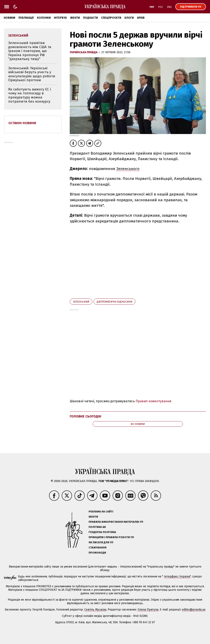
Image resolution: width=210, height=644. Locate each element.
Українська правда (84, 52)
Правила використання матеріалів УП (116, 522)
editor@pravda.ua (194, 610)
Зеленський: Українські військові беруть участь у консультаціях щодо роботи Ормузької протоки (32, 74)
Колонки (44, 18)
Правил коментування (154, 401)
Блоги (129, 18)
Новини (9, 18)
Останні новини (22, 123)
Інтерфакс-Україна (177, 576)
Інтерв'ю (60, 18)
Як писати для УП (101, 542)
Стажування (98, 547)
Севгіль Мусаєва (95, 610)
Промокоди (97, 553)
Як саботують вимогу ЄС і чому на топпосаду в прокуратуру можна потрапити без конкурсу (30, 95)
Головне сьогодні (86, 416)
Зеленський (81, 302)
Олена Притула (148, 610)
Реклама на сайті (101, 512)
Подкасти (90, 18)
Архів (141, 18)
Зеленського (128, 169)
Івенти (75, 18)
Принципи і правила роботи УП (111, 537)
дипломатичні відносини (114, 302)
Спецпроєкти (111, 18)
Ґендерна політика (102, 532)
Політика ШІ (97, 527)
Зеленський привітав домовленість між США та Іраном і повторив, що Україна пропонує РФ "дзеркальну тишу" (30, 51)
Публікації (26, 18)
